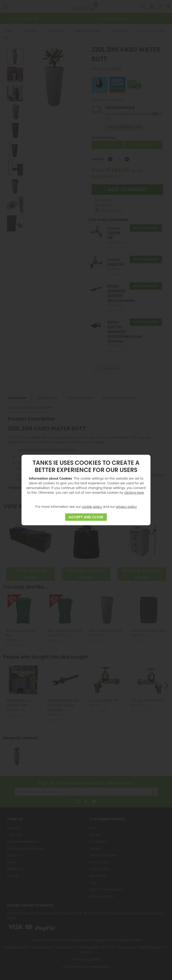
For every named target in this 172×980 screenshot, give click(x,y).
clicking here (134, 492)
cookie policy (92, 506)
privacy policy (126, 506)
